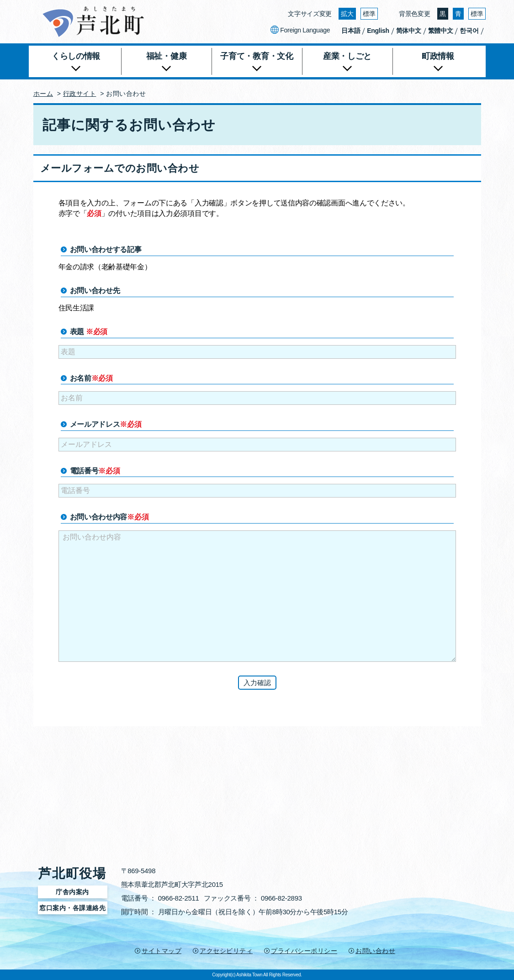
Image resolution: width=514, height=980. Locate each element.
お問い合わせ (375, 951)
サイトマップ (162, 951)
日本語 (351, 31)
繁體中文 (441, 31)
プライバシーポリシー (304, 951)
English (378, 31)
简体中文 (409, 31)
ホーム (43, 94)
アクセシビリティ (226, 951)
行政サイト (80, 94)
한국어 (469, 31)
